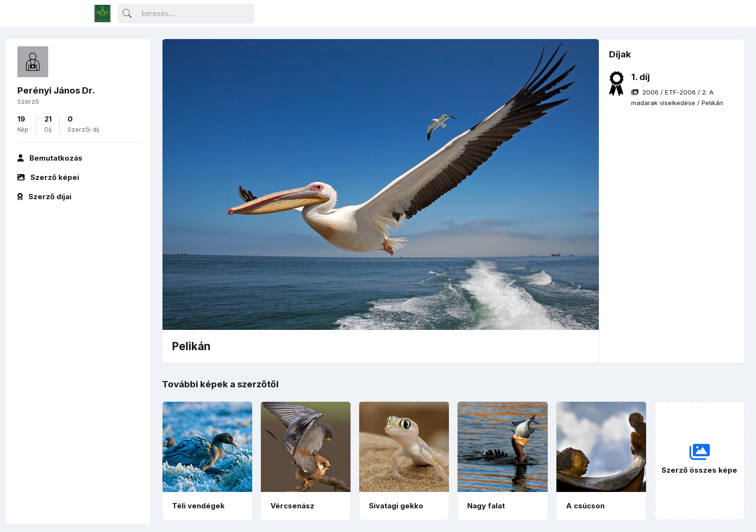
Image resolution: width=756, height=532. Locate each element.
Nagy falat (486, 506)
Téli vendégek (198, 506)
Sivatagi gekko (396, 506)
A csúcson (585, 506)
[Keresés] (186, 14)
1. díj (641, 77)
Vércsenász (292, 506)
